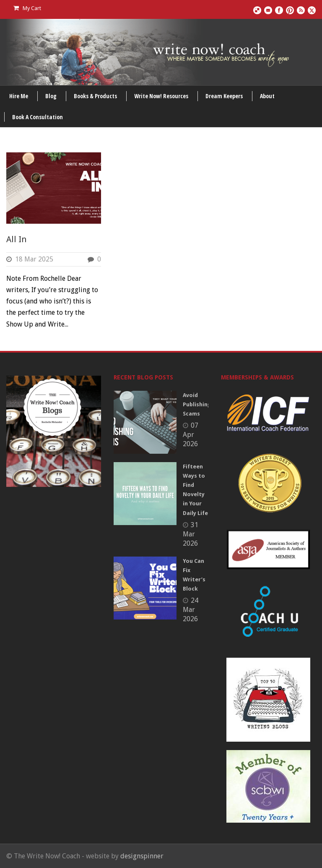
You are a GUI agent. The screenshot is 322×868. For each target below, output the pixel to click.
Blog (51, 96)
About (267, 96)
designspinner (142, 856)
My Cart (27, 8)
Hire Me (19, 96)
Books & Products (95, 96)
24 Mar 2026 (191, 610)
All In (16, 239)
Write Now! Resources (161, 96)
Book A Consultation (38, 117)
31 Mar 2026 (191, 534)
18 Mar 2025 (34, 259)
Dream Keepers (224, 96)
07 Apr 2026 (191, 435)
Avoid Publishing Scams (197, 404)
